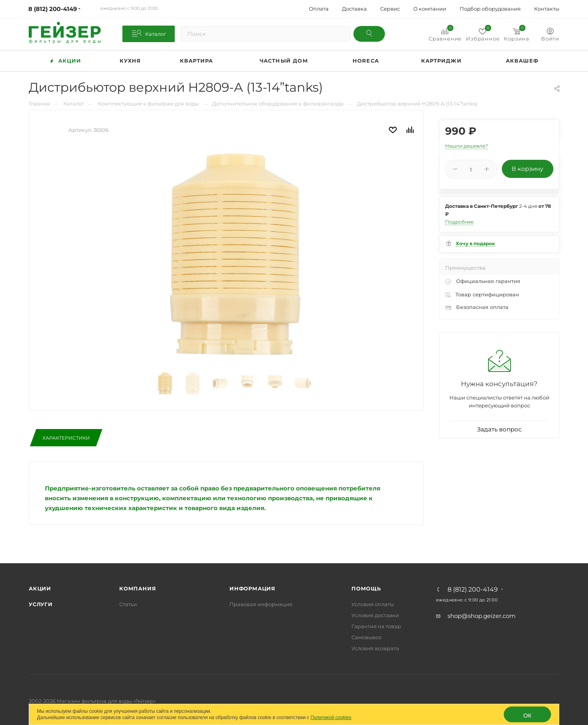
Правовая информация (261, 604)
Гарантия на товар (376, 626)
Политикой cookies (331, 718)
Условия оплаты (373, 604)
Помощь (366, 588)
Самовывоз (366, 637)
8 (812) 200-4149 (473, 590)
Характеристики (66, 438)
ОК (527, 715)
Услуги (41, 604)
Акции (40, 588)
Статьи (128, 604)
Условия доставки (375, 615)
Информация (252, 588)
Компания (138, 588)
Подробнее (459, 222)
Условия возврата (375, 648)
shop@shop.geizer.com (482, 616)
